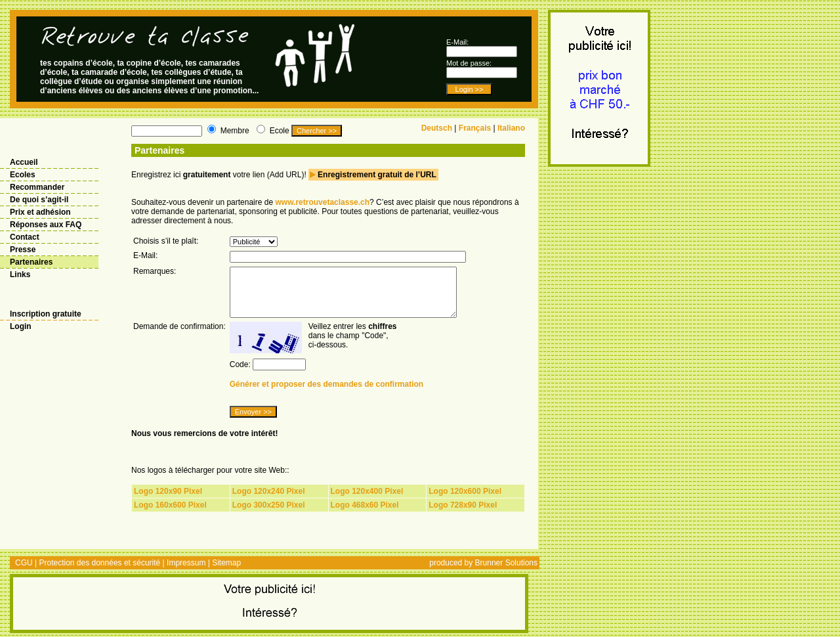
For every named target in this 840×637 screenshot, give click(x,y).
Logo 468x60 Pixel (365, 505)
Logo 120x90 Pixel (168, 491)
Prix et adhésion (40, 212)
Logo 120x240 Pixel (269, 491)
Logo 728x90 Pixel (463, 505)
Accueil (24, 162)
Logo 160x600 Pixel (170, 505)
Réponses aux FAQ (46, 225)
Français (475, 128)
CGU (24, 563)
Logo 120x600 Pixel (465, 491)
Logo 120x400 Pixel (367, 491)
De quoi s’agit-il (39, 200)
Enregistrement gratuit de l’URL (377, 175)
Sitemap (226, 563)
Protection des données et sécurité (99, 563)
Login (21, 326)
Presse (23, 250)
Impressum (186, 563)
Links (20, 275)
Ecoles (23, 175)
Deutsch (437, 128)
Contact (25, 237)
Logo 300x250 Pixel (269, 505)
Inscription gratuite (46, 314)
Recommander (37, 187)
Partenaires (31, 262)
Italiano (511, 128)
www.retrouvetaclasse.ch (322, 202)
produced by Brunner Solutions (483, 563)
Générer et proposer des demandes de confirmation (326, 384)
